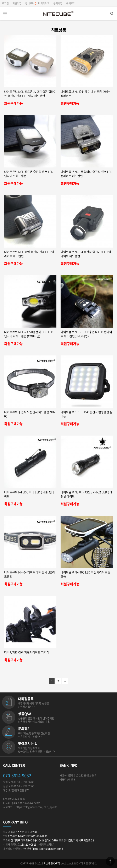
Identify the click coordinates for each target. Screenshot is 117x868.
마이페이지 (44, 3)
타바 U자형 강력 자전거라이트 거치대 (27, 652)
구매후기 (71, 3)
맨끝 (65, 681)
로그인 (5, 3)
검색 (109, 12)
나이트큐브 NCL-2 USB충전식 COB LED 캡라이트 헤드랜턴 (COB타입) (29, 334)
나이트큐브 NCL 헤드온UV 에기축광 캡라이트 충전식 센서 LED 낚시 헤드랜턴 (30, 94)
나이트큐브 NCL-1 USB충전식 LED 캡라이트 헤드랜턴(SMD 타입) (86, 334)
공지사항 (58, 3)
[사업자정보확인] (45, 845)
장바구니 (30, 3)
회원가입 (17, 3)
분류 (5, 13)
